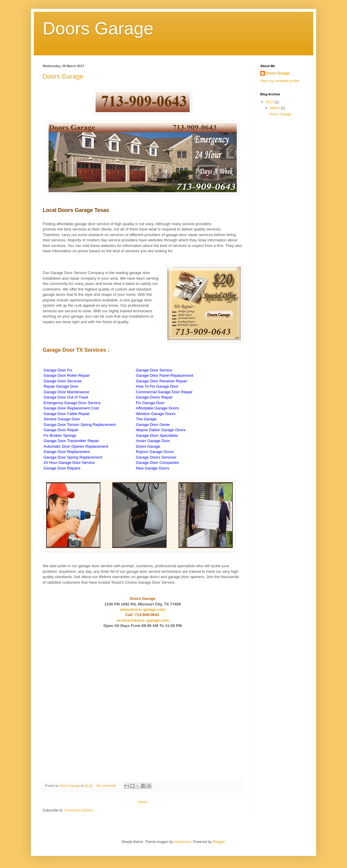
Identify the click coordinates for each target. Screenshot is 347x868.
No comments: (107, 786)
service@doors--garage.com (143, 620)
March (275, 108)
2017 (270, 102)
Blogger (219, 842)
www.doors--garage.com (142, 609)
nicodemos (183, 842)
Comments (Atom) (78, 810)
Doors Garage (63, 76)
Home (143, 802)
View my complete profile (280, 81)
